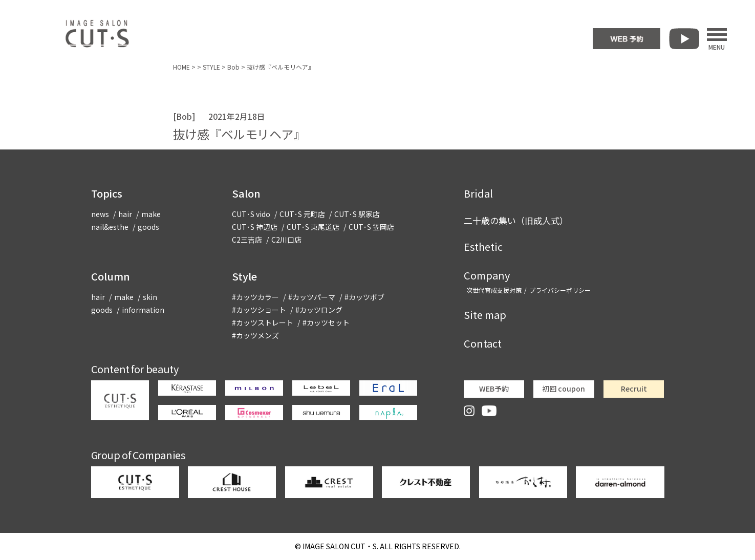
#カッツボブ (364, 297)
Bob (233, 67)
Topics (107, 193)
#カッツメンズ (255, 335)
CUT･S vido (251, 214)
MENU (717, 39)
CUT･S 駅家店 (357, 214)
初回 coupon (564, 389)
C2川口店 (286, 240)
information (143, 310)
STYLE (211, 67)
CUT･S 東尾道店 (313, 227)
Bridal (478, 193)
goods (148, 227)
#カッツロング (319, 310)
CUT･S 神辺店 (255, 227)
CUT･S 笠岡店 (371, 227)
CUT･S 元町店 (302, 214)
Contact (483, 343)
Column (111, 276)
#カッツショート (259, 310)
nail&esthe (110, 227)
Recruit (634, 389)
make (151, 214)
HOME (181, 67)
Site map (485, 315)
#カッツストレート (263, 322)
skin (150, 297)
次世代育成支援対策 (494, 290)
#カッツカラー (255, 297)
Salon (246, 193)
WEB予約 (494, 389)
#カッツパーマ (312, 297)
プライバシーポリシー (560, 290)
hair (125, 214)
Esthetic (483, 246)
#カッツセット (326, 322)
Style (244, 276)
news (100, 214)
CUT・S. (340, 546)
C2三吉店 (247, 240)
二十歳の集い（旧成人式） (516, 220)
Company (487, 275)
